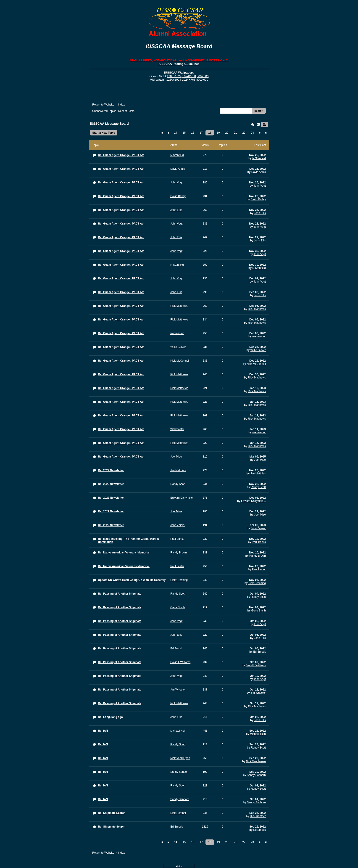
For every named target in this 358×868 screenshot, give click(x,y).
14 (175, 133)
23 (252, 133)
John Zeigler (258, 528)
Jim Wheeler (258, 693)
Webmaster (259, 432)
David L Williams (256, 665)
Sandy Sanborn (256, 775)
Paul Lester (259, 569)
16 (193, 133)
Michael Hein (258, 734)
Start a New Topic (104, 133)
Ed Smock (259, 652)
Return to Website (103, 105)
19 (218, 133)
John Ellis (260, 213)
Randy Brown (258, 556)
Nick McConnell (256, 364)
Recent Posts (126, 111)
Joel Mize (260, 460)
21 (235, 133)
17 (201, 133)
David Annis (259, 172)
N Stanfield (259, 158)
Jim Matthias (258, 474)
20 (227, 133)
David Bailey (258, 199)
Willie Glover (258, 350)
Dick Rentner (258, 816)
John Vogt (260, 186)
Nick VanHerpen (256, 761)
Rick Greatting (257, 583)
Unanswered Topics (104, 111)
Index (121, 105)
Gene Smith (259, 611)
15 (184, 133)
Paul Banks (259, 542)
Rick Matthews (257, 309)
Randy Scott (258, 487)
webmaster (259, 336)
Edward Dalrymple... (253, 501)
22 (244, 133)
